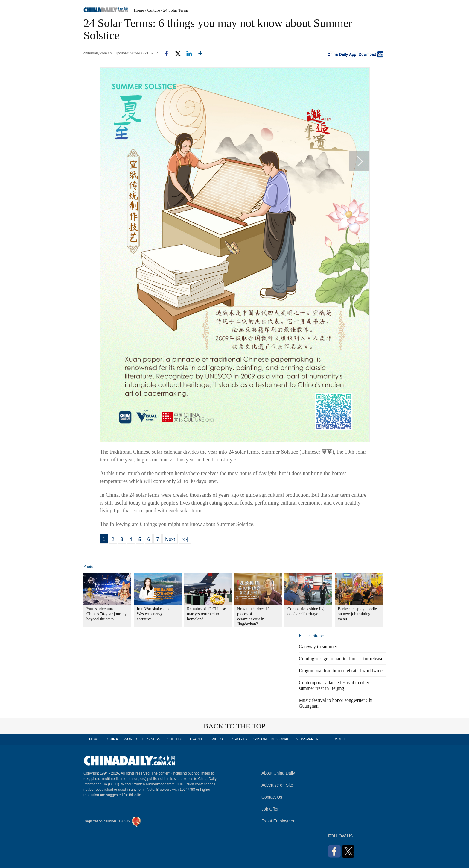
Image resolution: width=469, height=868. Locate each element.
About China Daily (278, 773)
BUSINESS (151, 739)
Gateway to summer (318, 647)
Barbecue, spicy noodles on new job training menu (358, 614)
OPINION (259, 739)
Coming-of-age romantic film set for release (341, 659)
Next (170, 539)
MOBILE (341, 739)
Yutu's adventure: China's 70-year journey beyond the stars (106, 614)
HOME (95, 739)
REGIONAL (280, 739)
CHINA (112, 739)
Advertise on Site (277, 785)
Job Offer (270, 809)
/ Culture (152, 10)
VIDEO (217, 739)
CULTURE (175, 739)
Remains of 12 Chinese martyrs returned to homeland (206, 614)
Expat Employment (279, 821)
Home (139, 10)
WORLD (131, 739)
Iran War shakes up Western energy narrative (153, 614)
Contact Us (272, 797)
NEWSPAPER (307, 739)
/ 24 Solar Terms (175, 10)
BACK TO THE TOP (235, 726)
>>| (185, 539)
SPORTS (239, 739)
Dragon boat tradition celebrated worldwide (341, 671)
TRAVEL (196, 739)
